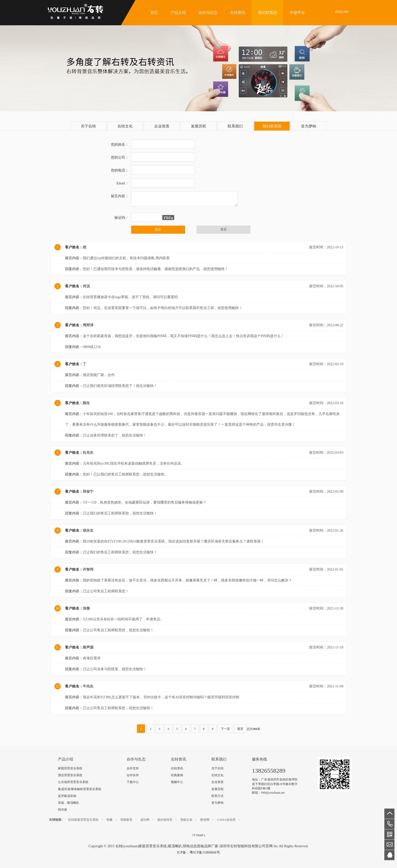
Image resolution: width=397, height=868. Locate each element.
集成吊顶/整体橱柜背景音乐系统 (80, 789)
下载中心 (133, 782)
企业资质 (162, 126)
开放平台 (297, 13)
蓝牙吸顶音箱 (67, 796)
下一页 (225, 729)
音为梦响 (309, 126)
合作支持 (133, 768)
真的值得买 (165, 820)
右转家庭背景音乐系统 (83, 820)
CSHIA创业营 (226, 820)
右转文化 (125, 126)
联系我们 (235, 126)
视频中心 (177, 782)
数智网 (205, 820)
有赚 (109, 820)
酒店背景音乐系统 (70, 775)
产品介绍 (178, 13)
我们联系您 (267, 13)
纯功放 (63, 810)
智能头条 (186, 820)
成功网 (145, 820)
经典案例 (177, 775)
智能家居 (126, 820)
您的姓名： (120, 145)
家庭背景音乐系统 (70, 768)
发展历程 (198, 126)
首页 (154, 13)
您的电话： (120, 170)
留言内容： (120, 196)
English (342, 12)
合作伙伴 (133, 775)
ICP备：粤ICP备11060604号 (198, 852)
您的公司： (120, 157)
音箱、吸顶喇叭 (69, 803)
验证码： (122, 218)
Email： (123, 183)
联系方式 (217, 796)
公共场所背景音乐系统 (73, 782)
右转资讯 (238, 13)
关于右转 (88, 126)
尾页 (240, 729)
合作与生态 (208, 13)
